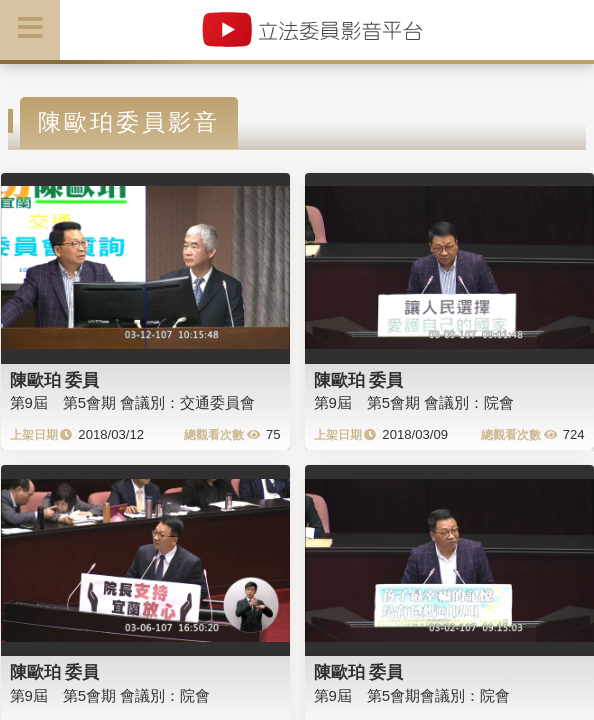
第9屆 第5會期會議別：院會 (412, 695)
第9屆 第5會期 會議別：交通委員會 (133, 402)
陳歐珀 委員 (55, 380)
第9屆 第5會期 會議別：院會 (414, 402)
